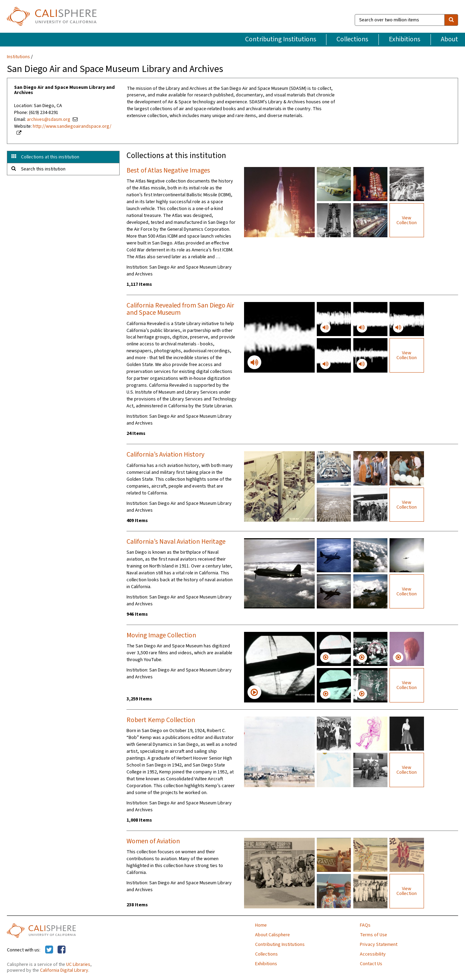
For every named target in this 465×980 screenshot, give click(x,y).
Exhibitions (405, 39)
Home (261, 925)
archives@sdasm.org (49, 119)
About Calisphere (272, 935)
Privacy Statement (379, 945)
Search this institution (43, 169)
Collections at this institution (50, 157)
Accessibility (373, 954)
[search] (451, 20)
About (449, 39)
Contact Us (371, 964)
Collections (352, 39)
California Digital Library (64, 970)
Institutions (18, 57)
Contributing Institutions (281, 39)
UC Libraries (78, 965)
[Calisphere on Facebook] (62, 950)
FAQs (365, 925)
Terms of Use (373, 935)
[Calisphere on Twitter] (49, 950)
